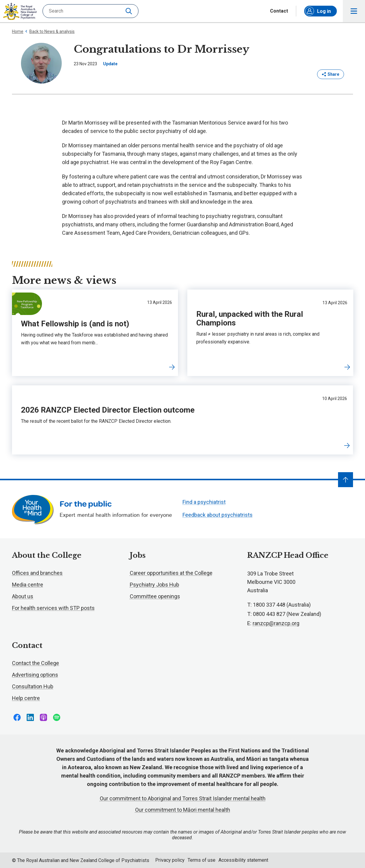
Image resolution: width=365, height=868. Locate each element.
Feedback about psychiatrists (218, 515)
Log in (318, 11)
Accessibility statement (243, 860)
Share (331, 74)
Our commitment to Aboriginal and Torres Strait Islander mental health (183, 798)
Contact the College (36, 663)
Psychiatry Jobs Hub (154, 585)
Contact (279, 11)
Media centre (28, 585)
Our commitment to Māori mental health (183, 810)
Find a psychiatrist (204, 502)
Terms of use (202, 860)
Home (18, 31)
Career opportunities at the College (171, 573)
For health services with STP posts (53, 608)
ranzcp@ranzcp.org (276, 623)
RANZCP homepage (20, 11)
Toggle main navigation (354, 11)
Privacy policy (170, 860)
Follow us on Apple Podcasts (43, 717)
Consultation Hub (33, 686)
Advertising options (35, 675)
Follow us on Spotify (57, 717)
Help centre (26, 698)
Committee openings (155, 596)
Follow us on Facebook (17, 717)
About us (23, 596)
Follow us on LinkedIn (30, 717)
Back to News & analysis (50, 31)
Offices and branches (37, 573)
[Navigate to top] (346, 480)
